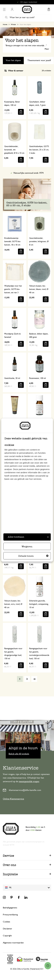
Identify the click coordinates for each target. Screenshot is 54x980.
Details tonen (33, 556)
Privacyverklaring (10, 915)
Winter (13, 24)
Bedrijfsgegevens (10, 908)
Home (5, 24)
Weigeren (27, 547)
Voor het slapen (13, 60)
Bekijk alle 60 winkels (19, 754)
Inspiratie (10, 874)
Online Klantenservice (13, 799)
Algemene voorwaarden (13, 943)
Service (8, 856)
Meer (47, 49)
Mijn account (12, 9)
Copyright (7, 936)
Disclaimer (7, 929)
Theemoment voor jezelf (39, 60)
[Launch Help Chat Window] (48, 966)
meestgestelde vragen (29, 781)
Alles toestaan (28, 537)
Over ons (10, 865)
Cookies (6, 922)
